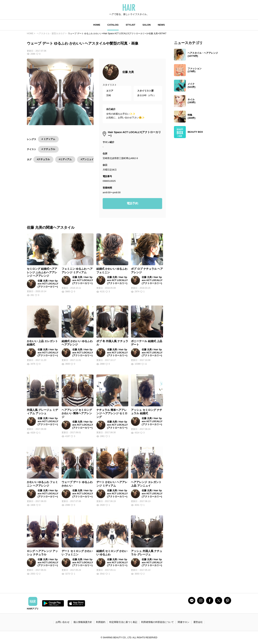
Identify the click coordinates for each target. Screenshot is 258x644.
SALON (147, 25)
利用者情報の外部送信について (157, 622)
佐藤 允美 (128, 72)
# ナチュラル (48, 149)
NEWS (161, 25)
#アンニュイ (87, 159)
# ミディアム (48, 139)
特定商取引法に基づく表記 (123, 622)
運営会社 (198, 622)
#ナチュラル (43, 159)
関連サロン (184, 622)
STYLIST (131, 25)
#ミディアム (65, 159)
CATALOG (113, 25)
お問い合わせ (63, 622)
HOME (97, 25)
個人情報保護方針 (83, 622)
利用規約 (101, 622)
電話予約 (132, 203)
